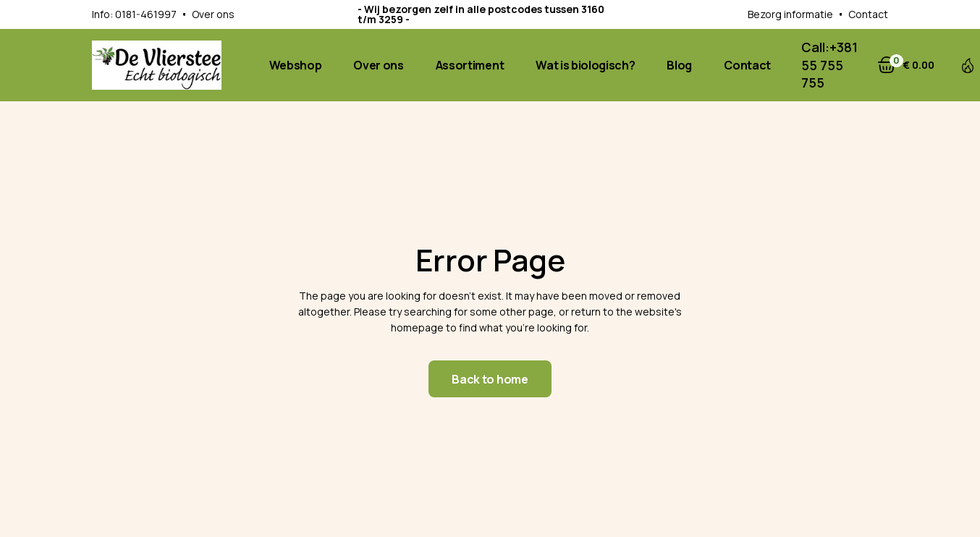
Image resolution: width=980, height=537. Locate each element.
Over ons (213, 14)
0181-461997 (146, 14)
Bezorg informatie (790, 14)
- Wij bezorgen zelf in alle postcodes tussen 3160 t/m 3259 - (481, 14)
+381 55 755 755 (829, 65)
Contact (868, 14)
